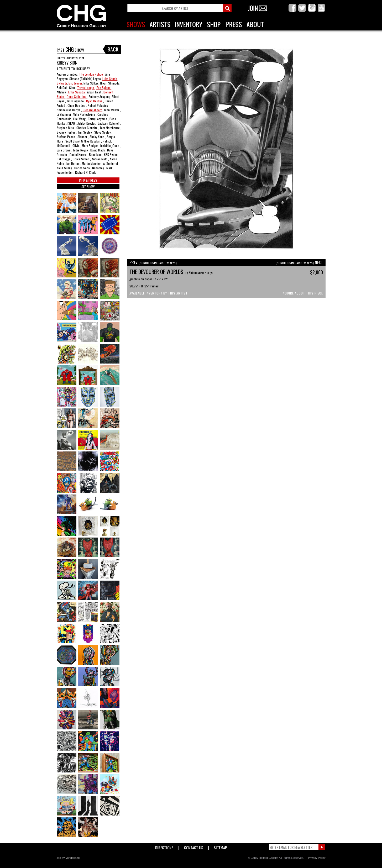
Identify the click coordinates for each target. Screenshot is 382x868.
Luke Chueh (110, 79)
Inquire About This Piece (302, 293)
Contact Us (194, 847)
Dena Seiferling (77, 96)
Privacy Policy (317, 858)
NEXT (299, 262)
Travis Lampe (86, 88)
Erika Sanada (77, 92)
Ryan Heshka (95, 101)
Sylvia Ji (62, 83)
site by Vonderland (68, 858)
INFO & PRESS (88, 180)
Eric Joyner (75, 83)
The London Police (91, 74)
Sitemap (220, 847)
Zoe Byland (104, 88)
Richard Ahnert (93, 110)
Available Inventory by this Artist (159, 293)
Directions (164, 847)
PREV (153, 262)
